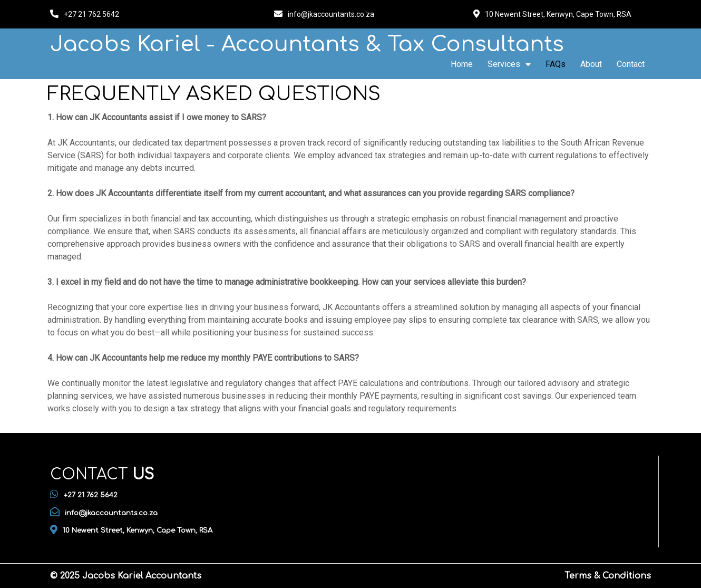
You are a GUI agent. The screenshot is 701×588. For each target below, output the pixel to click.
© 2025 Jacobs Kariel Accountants (126, 576)
